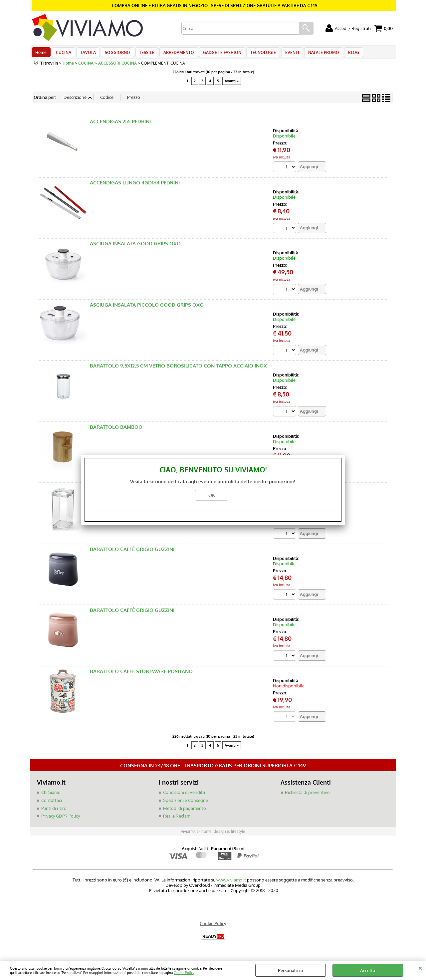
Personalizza (290, 970)
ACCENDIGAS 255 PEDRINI (120, 125)
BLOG (343, 54)
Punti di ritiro (54, 812)
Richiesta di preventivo (307, 797)
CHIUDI (420, 967)
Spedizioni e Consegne (186, 804)
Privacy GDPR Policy (61, 820)
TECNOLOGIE (255, 54)
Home (41, 54)
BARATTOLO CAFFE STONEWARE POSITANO (141, 675)
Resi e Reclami (177, 820)
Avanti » (232, 84)
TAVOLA (86, 54)
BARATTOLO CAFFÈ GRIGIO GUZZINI (132, 553)
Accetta (368, 970)
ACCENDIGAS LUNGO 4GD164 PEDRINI (135, 186)
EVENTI (283, 54)
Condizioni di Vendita (184, 797)
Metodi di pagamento (185, 812)
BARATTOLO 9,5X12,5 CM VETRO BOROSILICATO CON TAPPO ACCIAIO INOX (178, 370)
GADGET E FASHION (215, 54)
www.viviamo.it (231, 884)
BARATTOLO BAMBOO (116, 431)
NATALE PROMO (314, 54)
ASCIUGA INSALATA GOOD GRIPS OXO (135, 247)
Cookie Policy (184, 973)
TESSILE (142, 54)
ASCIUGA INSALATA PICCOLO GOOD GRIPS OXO (147, 308)
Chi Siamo (51, 797)
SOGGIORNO (114, 54)
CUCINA (62, 54)
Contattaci (52, 804)
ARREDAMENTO (173, 54)
